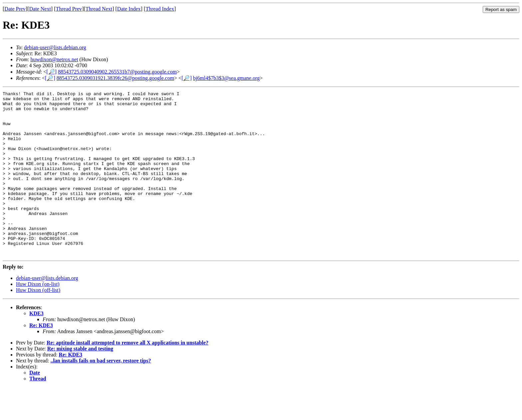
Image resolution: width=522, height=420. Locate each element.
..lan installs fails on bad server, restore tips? (101, 394)
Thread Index (160, 9)
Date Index (129, 9)
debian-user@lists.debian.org (55, 47)
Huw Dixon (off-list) (38, 323)
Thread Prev (69, 9)
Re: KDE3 (41, 358)
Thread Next (99, 9)
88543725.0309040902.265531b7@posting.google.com (117, 72)
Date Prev (15, 9)
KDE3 (36, 346)
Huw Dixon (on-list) (38, 317)
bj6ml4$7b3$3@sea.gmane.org (226, 78)
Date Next (40, 9)
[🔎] (51, 72)
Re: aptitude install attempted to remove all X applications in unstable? (128, 376)
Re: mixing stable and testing (80, 382)
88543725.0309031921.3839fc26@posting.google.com (115, 78)
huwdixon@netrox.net (54, 59)
